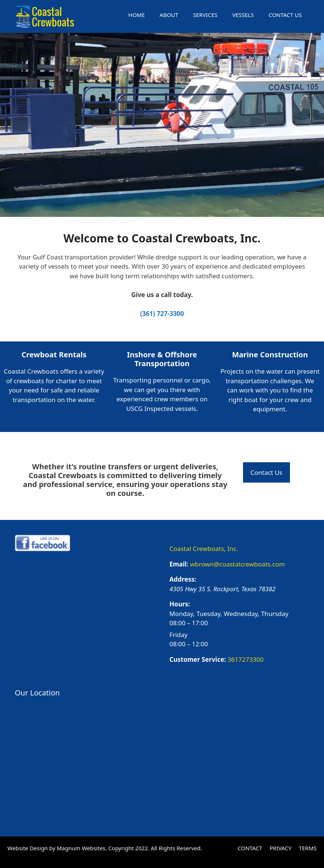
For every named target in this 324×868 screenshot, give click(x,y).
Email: (179, 564)
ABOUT (169, 15)
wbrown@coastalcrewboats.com (238, 564)
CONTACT (250, 848)
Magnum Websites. (82, 848)
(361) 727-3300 (162, 314)
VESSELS (243, 15)
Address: (183, 579)
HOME (137, 15)
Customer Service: (198, 659)
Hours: (180, 604)
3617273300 (245, 659)
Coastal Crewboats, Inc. (204, 549)
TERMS (308, 848)
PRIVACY (281, 848)
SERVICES (205, 15)
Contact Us (266, 472)
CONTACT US (285, 15)
